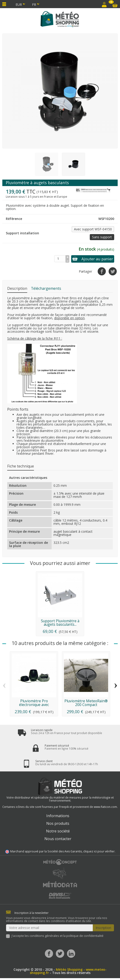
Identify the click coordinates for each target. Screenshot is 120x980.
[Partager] (102, 271)
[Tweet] (113, 271)
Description (17, 288)
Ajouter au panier (93, 259)
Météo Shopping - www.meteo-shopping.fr (68, 971)
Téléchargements (46, 288)
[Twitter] (60, 953)
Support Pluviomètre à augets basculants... (60, 623)
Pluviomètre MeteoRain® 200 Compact (86, 703)
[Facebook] (49, 953)
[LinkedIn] (71, 953)
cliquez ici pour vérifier (99, 851)
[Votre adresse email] (49, 928)
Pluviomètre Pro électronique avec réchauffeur (34, 704)
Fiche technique (21, 466)
